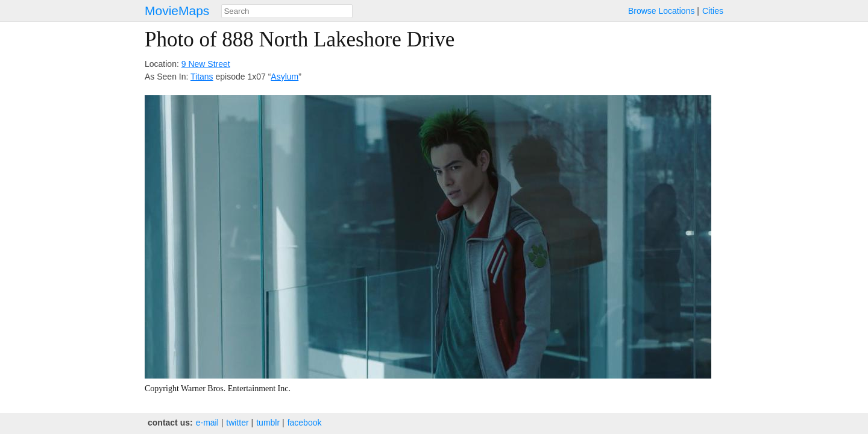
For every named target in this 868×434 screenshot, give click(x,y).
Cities (713, 11)
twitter (237, 423)
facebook (305, 423)
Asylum (285, 77)
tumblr (268, 423)
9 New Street (206, 64)
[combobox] (287, 11)
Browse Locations (662, 11)
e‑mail (207, 423)
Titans (202, 77)
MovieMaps (177, 11)
